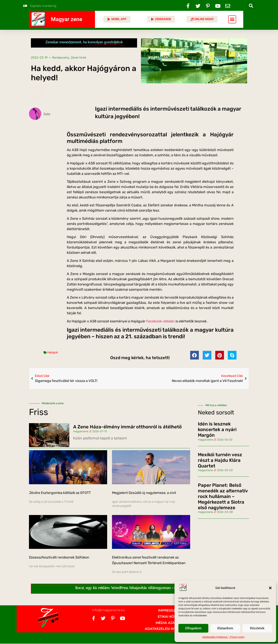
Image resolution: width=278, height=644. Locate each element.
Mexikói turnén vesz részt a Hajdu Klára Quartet (220, 460)
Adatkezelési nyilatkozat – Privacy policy (223, 637)
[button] (270, 588)
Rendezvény (61, 58)
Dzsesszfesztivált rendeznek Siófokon (59, 557)
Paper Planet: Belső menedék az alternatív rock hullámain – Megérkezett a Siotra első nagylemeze (223, 496)
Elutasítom (225, 628)
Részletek (257, 628)
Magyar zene (67, 19)
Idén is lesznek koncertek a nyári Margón (217, 430)
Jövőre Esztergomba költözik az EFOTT (60, 493)
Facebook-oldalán (160, 321)
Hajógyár (53, 352)
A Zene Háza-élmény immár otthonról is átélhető (127, 427)
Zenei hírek (79, 58)
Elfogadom (193, 628)
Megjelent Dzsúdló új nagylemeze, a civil (144, 493)
